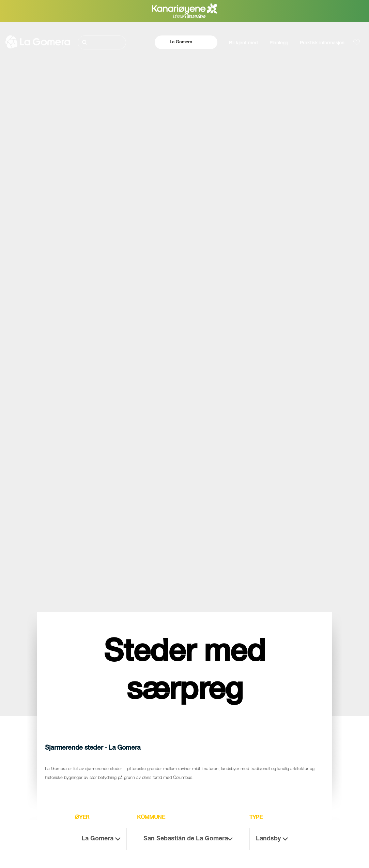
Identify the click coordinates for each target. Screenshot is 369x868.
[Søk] (102, 42)
